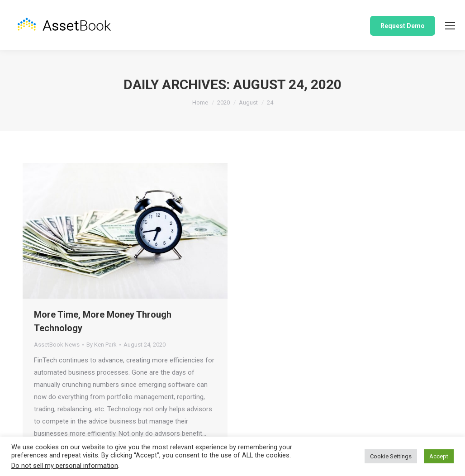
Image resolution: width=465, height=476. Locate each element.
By (102, 345)
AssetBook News (57, 345)
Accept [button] (439, 456)
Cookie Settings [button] (391, 456)
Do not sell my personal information (65, 466)
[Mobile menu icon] (450, 26)
